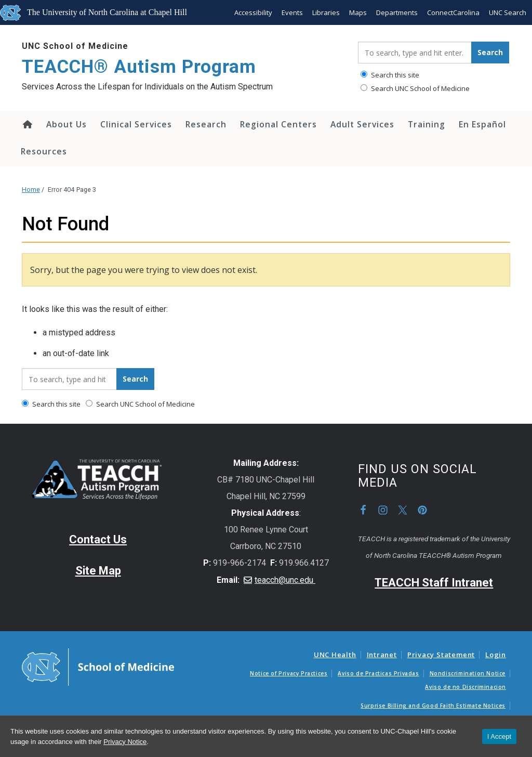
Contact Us (98, 539)
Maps (358, 12)
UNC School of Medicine (75, 46)
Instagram (383, 510)
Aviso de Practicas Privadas (378, 673)
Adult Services (362, 124)
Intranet (382, 655)
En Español (482, 124)
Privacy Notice (125, 742)
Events (292, 12)
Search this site (390, 75)
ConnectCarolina (453, 12)
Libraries (326, 12)
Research (206, 124)
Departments (397, 12)
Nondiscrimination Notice (468, 673)
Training (427, 124)
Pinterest (422, 510)
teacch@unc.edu (285, 580)
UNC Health (335, 655)
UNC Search (508, 12)
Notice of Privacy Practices (289, 673)
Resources (44, 151)
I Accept (499, 736)
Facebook (363, 510)
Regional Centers (278, 124)
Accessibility (253, 12)
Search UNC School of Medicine (415, 88)
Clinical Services (136, 124)
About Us (66, 124)
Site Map (98, 571)
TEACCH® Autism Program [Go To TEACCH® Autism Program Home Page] (139, 67)
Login (496, 655)
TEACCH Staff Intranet (434, 583)
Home (27, 124)
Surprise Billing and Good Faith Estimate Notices (433, 706)
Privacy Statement (441, 655)
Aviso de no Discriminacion (465, 687)
